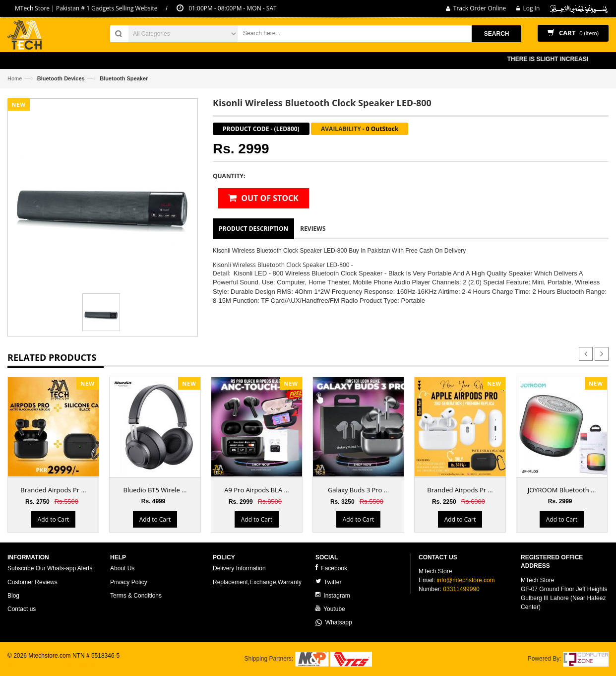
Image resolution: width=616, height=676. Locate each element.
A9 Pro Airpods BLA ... (257, 490)
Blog (13, 596)
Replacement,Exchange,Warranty (257, 582)
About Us (122, 568)
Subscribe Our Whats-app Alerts (50, 568)
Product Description (253, 229)
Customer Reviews (32, 582)
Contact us (22, 609)
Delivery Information (239, 568)
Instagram (333, 595)
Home (15, 78)
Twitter (328, 582)
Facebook (331, 568)
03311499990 (461, 589)
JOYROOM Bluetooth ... (562, 490)
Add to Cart (53, 519)
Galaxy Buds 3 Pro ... (358, 490)
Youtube (330, 609)
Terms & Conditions (136, 596)
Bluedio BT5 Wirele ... (155, 490)
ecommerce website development (52, 664)
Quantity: (229, 176)
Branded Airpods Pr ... (53, 490)
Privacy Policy (129, 582)
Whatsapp (334, 622)
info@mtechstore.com (466, 580)
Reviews (313, 229)
